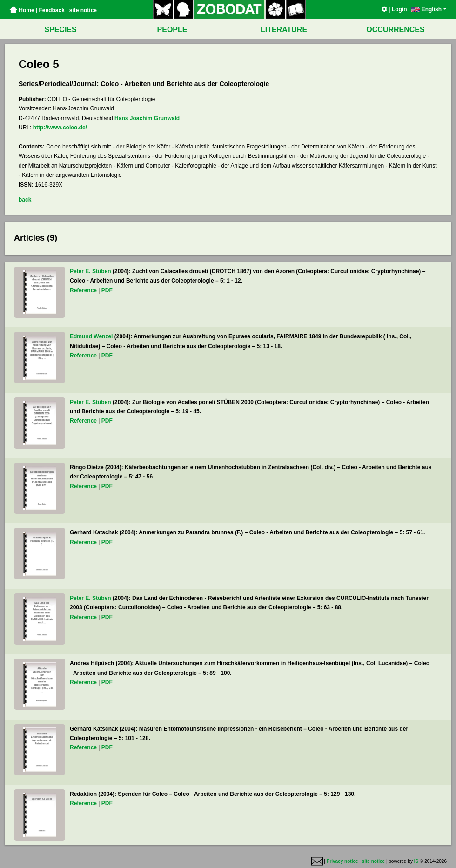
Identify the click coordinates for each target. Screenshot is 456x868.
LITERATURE (284, 30)
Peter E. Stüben (91, 271)
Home (22, 10)
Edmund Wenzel (91, 336)
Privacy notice (342, 861)
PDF (107, 290)
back (25, 200)
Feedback (51, 10)
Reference (83, 290)
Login (399, 9)
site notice (83, 10)
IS (416, 861)
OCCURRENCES (395, 30)
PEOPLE (172, 30)
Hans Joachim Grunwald (147, 118)
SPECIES (60, 30)
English (429, 9)
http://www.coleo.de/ (60, 128)
